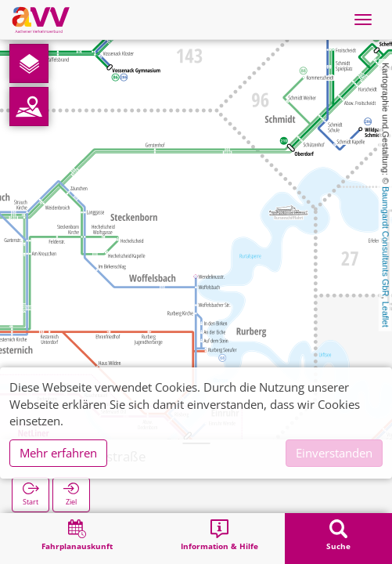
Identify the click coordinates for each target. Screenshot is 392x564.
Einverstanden (334, 453)
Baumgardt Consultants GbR (386, 242)
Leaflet (386, 315)
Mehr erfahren (58, 453)
